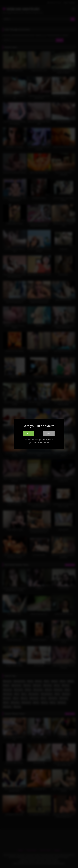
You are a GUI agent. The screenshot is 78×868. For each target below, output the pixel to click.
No (49, 433)
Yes (29, 433)
